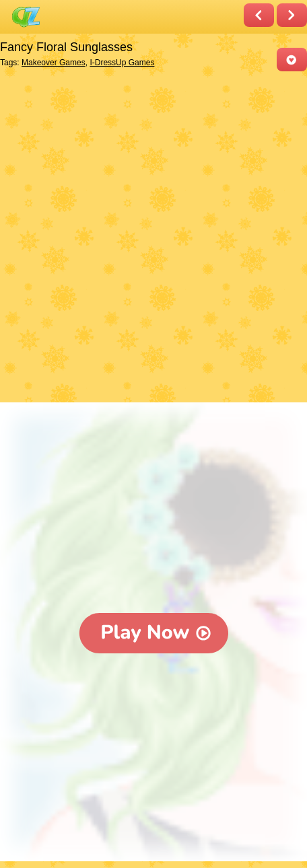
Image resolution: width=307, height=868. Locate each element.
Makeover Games (54, 63)
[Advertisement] (153, 238)
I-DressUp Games (122, 63)
